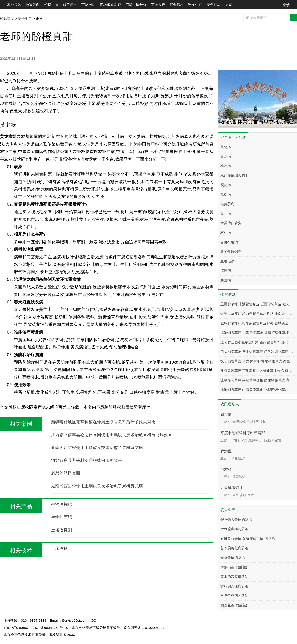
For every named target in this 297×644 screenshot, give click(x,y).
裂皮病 (226, 185)
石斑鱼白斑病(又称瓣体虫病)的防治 (248, 538)
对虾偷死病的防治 (234, 596)
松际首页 (7, 18)
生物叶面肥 (61, 517)
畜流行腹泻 (229, 242)
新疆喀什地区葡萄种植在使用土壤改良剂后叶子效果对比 (103, 422)
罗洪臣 (226, 451)
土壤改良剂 (61, 530)
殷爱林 (226, 469)
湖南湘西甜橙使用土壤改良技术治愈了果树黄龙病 (97, 448)
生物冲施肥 (61, 504)
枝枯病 (226, 233)
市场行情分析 (136, 5)
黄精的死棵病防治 (234, 586)
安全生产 (195, 5)
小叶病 (226, 166)
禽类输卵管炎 (231, 223)
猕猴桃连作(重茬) (234, 567)
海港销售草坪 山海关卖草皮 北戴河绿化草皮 (254, 390)
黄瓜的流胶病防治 (234, 577)
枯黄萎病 (227, 204)
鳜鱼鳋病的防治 (233, 558)
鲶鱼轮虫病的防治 (234, 529)
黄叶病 (226, 213)
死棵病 (226, 194)
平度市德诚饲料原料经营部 (243, 433)
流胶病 (226, 271)
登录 (286, 5)
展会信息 (177, 5)
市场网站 (88, 5)
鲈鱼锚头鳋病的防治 (236, 519)
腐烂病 (226, 280)
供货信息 (70, 5)
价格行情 (51, 5)
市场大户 (158, 5)
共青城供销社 (232, 488)
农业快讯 (14, 5)
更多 (229, 5)
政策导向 (33, 5)
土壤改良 (59, 549)
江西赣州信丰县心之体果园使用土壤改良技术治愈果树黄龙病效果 (112, 435)
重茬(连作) (229, 261)
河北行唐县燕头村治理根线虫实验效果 (87, 460)
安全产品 (214, 5)
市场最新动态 (110, 5)
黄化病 (226, 147)
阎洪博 (226, 415)
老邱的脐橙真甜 (66, 473)
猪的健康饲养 (231, 252)
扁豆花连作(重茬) (234, 605)
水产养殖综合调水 (234, 175)
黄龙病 (226, 156)
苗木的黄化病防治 (234, 548)
